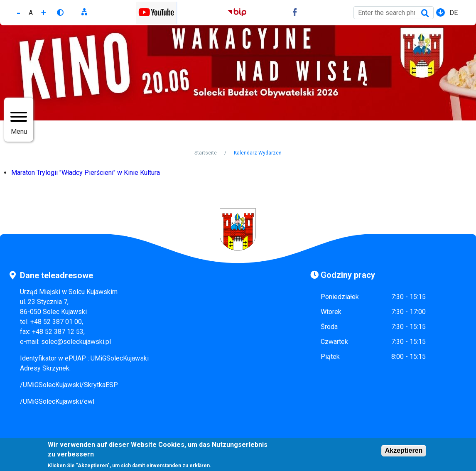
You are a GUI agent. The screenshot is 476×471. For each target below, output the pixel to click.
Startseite (206, 153)
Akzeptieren (404, 453)
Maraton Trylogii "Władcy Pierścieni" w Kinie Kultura (86, 173)
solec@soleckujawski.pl (76, 342)
